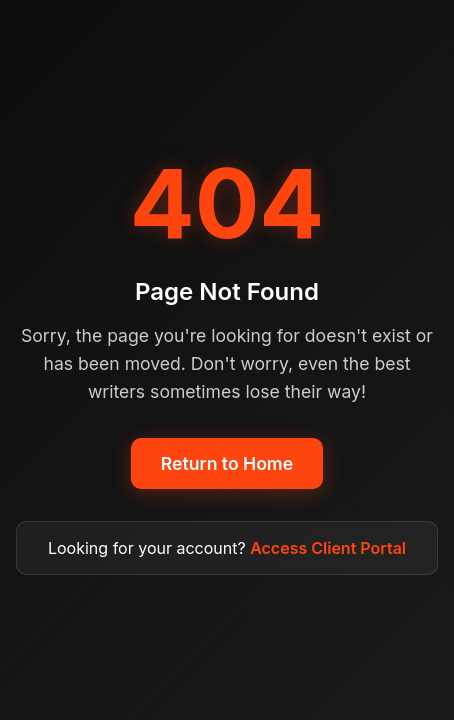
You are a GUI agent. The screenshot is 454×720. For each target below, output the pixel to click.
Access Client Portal (328, 548)
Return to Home (227, 463)
